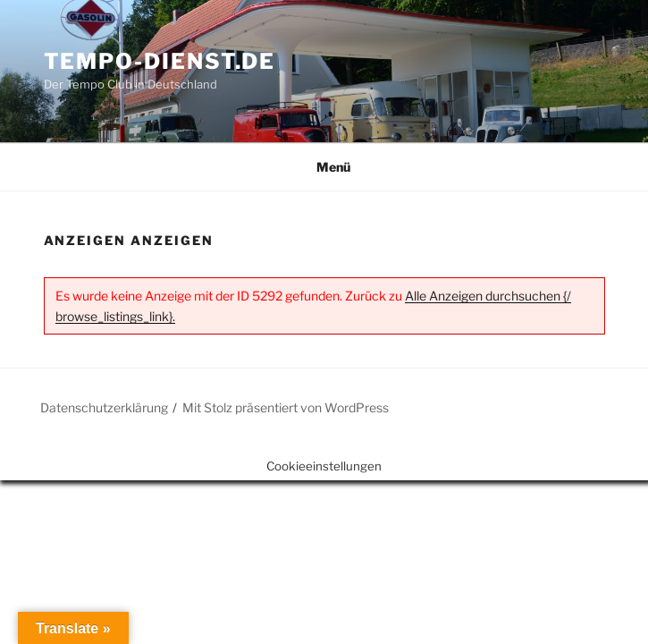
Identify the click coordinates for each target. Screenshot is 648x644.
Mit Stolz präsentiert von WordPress (286, 407)
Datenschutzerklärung (104, 407)
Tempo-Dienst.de (160, 61)
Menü (324, 167)
